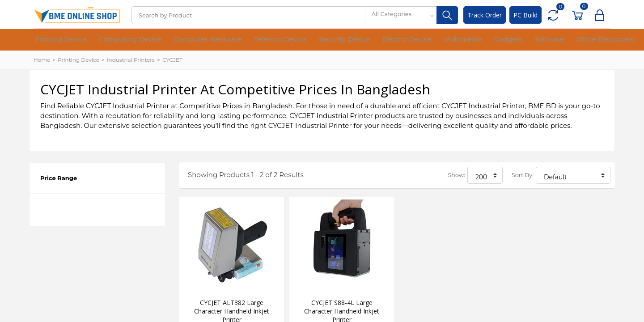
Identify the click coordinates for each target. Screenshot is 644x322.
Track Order (485, 15)
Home (42, 60)
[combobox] (401, 15)
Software (465, 40)
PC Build (525, 15)
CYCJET (172, 60)
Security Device (297, 40)
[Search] (248, 15)
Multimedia (396, 40)
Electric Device (349, 40)
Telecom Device (242, 40)
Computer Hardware (181, 40)
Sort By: (523, 175)
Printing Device (56, 40)
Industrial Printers (131, 60)
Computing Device (114, 40)
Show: (456, 175)
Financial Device (571, 40)
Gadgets (432, 40)
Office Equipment (512, 40)
